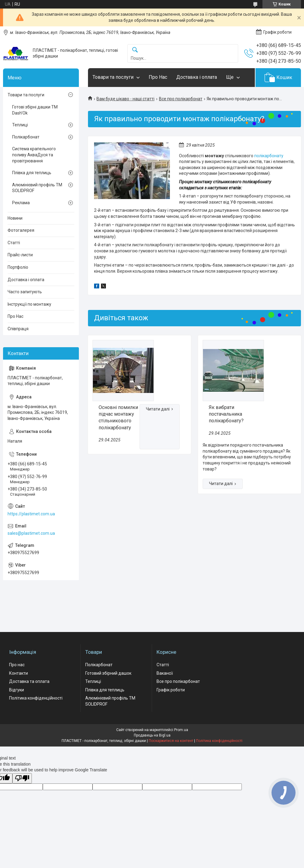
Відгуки (17, 690)
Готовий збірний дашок (108, 673)
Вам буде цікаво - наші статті (125, 99)
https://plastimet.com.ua (31, 514)
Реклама (21, 203)
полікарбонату (269, 156)
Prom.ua (181, 730)
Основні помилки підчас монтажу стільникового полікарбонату (118, 417)
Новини (15, 218)
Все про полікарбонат (181, 99)
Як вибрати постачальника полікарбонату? (226, 414)
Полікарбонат (26, 137)
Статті (14, 243)
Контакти (19, 673)
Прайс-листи (20, 255)
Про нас (17, 665)
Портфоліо (18, 267)
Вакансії (165, 673)
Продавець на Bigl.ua (152, 735)
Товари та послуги (113, 77)
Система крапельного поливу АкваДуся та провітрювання (34, 155)
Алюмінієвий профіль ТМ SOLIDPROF (37, 188)
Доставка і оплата (197, 77)
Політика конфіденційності (36, 698)
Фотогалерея (21, 230)
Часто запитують (25, 292)
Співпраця (18, 329)
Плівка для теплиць (32, 173)
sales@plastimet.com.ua (31, 533)
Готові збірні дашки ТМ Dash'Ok (35, 110)
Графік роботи (171, 690)
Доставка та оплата (29, 681)
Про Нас (158, 77)
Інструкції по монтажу (29, 304)
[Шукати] (135, 50)
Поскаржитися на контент (171, 741)
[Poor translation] (22, 778)
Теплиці (20, 125)
